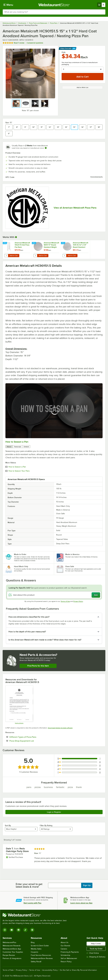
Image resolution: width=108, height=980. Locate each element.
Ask (96, 595)
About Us (65, 942)
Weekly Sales (36, 949)
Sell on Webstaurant (69, 958)
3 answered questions (35, 43)
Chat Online (93, 953)
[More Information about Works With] (16, 237)
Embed (26, 447)
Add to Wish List (82, 87)
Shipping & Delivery (96, 957)
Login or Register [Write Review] (54, 812)
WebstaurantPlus (9, 942)
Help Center (96, 944)
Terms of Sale (8, 970)
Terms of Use (65, 601)
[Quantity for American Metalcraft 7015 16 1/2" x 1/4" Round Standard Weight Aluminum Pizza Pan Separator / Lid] (64, 256)
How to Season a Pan (17, 442)
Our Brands (65, 946)
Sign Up (87, 885)
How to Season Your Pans (19, 471)
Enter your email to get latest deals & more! (29, 885)
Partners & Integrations (12, 958)
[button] (16, 103)
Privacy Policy (78, 601)
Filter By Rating (46, 825)
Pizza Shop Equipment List (30, 741)
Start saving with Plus (32, 903)
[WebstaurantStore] (36, 915)
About (9, 447)
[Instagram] (5, 930)
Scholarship (65, 955)
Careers (64, 949)
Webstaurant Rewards (12, 946)
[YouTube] (12, 930)
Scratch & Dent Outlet (40, 946)
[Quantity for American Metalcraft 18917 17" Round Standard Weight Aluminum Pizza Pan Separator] (35, 256)
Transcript (18, 447)
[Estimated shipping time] (46, 148)
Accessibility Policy (50, 970)
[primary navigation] (8, 5)
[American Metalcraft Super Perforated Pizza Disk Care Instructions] (19, 705)
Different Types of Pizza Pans (31, 737)
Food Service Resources (41, 955)
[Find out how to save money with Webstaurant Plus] (5, 243)
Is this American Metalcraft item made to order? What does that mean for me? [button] (45, 640)
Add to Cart (14, 256)
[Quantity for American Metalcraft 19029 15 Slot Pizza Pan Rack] (6, 256)
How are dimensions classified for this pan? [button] (29, 617)
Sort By (8, 825)
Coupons (35, 952)
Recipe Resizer (9, 955)
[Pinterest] (32, 930)
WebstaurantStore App (12, 949)
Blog (33, 942)
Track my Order (96, 949)
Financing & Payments (70, 952)
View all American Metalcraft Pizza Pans (75, 208)
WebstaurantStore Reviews (42, 958)
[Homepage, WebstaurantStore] (54, 5)
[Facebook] (19, 930)
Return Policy (66, 962)
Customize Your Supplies (13, 952)
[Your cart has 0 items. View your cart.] (101, 5)
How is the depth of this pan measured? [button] (27, 632)
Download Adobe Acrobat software (60, 728)
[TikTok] (25, 930)
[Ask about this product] (54, 595)
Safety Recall (36, 962)
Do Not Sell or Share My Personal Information (78, 970)
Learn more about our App (81, 903)
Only (64, 52)
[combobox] (54, 12)
